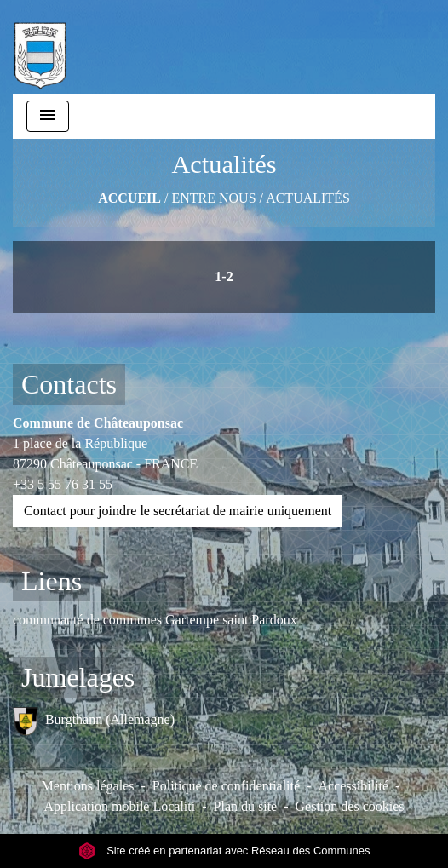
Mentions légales (88, 786)
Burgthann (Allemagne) (94, 721)
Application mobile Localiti (119, 806)
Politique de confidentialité (226, 786)
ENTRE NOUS (213, 198)
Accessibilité (353, 786)
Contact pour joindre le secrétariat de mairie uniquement (178, 511)
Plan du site (246, 806)
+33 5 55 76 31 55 (63, 484)
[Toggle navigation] (48, 116)
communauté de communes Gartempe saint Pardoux (155, 620)
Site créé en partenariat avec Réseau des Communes (224, 851)
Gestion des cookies (350, 806)
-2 (227, 276)
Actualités (308, 198)
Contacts (69, 384)
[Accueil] (40, 47)
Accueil (129, 198)
